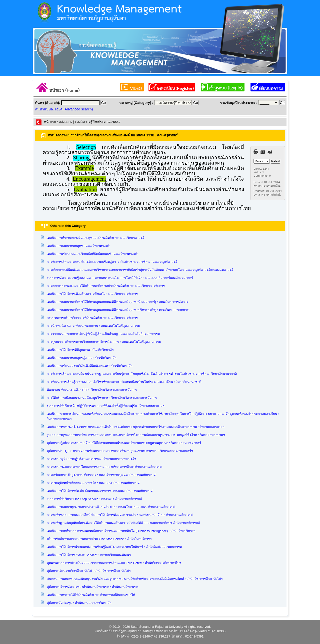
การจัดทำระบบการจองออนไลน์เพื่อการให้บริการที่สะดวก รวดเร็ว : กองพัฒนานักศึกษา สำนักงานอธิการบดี (120, 515)
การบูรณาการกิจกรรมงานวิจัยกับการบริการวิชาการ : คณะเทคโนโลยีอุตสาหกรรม (104, 342)
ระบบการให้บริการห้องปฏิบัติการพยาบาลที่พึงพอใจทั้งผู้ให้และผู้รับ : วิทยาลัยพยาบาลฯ (105, 406)
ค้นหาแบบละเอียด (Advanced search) (64, 109)
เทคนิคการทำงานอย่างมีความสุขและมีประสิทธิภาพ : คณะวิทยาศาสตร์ (95, 238)
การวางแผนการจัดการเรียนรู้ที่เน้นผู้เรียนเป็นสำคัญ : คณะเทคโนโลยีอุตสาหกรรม (103, 334)
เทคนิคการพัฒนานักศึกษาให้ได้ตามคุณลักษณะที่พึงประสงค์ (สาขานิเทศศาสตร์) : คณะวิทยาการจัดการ (117, 302)
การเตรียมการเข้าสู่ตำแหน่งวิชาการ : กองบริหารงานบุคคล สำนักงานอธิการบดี (101, 475)
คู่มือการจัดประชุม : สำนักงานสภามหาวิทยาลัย (79, 603)
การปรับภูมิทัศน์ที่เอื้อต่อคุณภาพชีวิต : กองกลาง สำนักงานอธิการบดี (93, 483)
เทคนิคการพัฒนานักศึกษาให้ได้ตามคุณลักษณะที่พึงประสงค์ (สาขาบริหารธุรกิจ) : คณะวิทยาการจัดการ (118, 310)
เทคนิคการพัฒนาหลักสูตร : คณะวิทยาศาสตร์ (78, 246)
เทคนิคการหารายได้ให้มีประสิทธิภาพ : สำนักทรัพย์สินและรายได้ (91, 595)
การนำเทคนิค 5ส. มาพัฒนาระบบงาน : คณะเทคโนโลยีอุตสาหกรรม (93, 326)
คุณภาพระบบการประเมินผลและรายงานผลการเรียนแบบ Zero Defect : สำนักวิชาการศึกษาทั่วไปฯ (114, 563)
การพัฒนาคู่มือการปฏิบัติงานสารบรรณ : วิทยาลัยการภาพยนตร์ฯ (91, 459)
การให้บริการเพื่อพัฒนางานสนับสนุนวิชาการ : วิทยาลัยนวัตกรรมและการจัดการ (102, 398)
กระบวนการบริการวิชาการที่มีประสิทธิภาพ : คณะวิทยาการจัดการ (92, 318)
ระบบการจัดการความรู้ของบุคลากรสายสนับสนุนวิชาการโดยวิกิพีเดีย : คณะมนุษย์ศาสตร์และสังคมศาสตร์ (120, 278)
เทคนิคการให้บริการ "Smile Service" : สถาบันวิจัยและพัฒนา (89, 555)
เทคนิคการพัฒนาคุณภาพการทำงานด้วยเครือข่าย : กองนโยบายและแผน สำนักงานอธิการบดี (111, 507)
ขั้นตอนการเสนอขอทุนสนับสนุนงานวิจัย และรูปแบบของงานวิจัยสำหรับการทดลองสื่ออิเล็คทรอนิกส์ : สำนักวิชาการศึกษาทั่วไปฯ (135, 579)
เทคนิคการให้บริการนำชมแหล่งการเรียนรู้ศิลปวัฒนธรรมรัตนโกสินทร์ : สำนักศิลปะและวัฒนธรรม (114, 547)
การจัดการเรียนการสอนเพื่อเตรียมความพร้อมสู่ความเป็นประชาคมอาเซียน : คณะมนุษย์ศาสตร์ (112, 262)
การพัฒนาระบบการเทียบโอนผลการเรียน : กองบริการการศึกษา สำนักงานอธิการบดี (104, 467)
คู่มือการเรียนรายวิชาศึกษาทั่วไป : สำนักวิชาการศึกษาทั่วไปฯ (89, 571)
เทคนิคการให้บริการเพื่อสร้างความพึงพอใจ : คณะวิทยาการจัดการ (92, 294)
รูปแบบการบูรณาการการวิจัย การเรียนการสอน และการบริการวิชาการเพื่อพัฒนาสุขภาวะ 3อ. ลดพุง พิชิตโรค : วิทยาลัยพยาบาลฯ (136, 435)
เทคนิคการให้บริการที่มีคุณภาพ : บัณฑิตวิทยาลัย (80, 350)
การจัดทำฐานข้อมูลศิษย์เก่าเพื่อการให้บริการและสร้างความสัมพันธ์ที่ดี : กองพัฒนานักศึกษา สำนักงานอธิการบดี (123, 523)
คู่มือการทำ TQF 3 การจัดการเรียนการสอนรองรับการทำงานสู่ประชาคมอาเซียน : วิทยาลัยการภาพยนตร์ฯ (120, 451)
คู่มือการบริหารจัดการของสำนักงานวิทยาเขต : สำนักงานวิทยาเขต (92, 587)
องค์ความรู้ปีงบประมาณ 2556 (98, 122)
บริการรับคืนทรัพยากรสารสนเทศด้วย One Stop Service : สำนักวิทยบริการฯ (99, 539)
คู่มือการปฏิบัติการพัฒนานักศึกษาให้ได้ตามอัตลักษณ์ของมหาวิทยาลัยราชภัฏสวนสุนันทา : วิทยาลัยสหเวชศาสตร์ (124, 443)
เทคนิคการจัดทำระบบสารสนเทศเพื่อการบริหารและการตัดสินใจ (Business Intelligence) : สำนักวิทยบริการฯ (121, 531)
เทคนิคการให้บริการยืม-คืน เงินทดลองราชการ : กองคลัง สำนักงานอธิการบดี (100, 491)
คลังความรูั (66, 122)
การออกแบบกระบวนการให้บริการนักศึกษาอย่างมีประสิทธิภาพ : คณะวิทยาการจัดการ (106, 286)
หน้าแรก (50, 122)
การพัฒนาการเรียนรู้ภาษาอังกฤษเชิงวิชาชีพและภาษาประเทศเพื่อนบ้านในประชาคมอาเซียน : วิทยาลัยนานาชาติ (124, 382)
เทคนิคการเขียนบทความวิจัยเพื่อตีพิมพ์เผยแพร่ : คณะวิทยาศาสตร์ (92, 254)
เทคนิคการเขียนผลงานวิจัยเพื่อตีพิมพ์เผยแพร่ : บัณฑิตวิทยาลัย (90, 366)
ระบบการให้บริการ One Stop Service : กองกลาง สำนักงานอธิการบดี (94, 499)
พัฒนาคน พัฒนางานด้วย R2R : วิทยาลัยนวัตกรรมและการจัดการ (92, 390)
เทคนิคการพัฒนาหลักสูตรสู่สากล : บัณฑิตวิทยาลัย (82, 358)
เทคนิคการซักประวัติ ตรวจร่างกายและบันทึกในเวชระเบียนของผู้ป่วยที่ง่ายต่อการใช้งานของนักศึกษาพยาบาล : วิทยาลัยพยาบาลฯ (135, 427)
